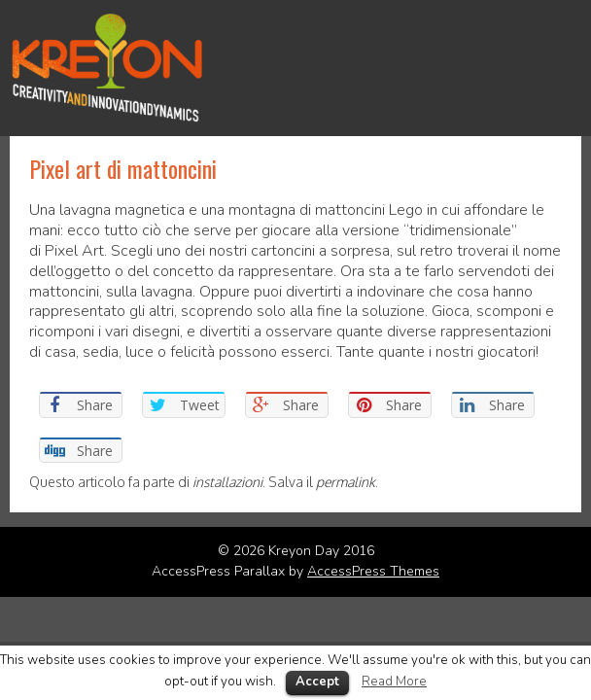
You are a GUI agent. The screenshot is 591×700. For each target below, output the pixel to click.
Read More (394, 682)
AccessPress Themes (373, 571)
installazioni (227, 482)
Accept (317, 682)
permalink (346, 482)
